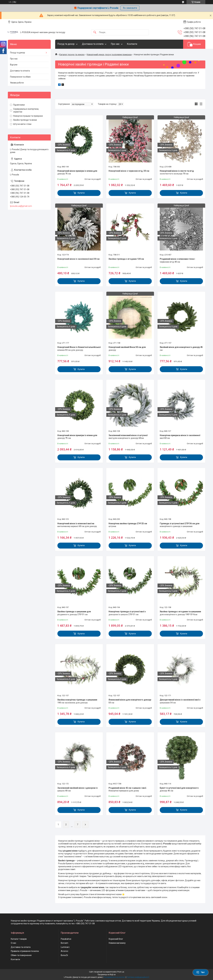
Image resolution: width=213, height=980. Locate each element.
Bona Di (64, 955)
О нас (13, 943)
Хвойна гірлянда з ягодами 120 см (126, 259)
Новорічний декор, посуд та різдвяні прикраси (109, 55)
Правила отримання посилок (25, 951)
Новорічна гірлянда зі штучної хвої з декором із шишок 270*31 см (127, 613)
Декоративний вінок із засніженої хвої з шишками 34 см (180, 701)
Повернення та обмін (20, 77)
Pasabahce (66, 939)
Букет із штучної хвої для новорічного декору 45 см (179, 789)
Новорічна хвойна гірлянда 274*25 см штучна (128, 525)
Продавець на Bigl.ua (107, 975)
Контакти (132, 44)
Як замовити (130, 8)
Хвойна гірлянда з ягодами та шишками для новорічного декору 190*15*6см (180, 613)
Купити (81, 193)
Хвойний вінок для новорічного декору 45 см (181, 349)
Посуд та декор (66, 44)
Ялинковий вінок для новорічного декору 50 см (130, 701)
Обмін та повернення (21, 955)
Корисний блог (116, 939)
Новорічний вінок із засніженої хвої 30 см (78, 259)
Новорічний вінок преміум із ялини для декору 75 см (77, 172)
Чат (201, 972)
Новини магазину (117, 943)
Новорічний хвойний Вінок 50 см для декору (127, 349)
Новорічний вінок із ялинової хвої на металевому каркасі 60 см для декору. (77, 525)
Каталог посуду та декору (72, 55)
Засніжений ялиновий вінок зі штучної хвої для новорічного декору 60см (128, 437)
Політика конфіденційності (138, 977)
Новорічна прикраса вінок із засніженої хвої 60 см (180, 437)
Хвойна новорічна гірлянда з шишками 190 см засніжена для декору (77, 701)
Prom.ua (121, 972)
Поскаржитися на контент (114, 977)
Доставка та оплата (93, 44)
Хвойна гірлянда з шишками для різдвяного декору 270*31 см (74, 613)
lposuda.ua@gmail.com (21, 206)
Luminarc (65, 947)
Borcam (64, 943)
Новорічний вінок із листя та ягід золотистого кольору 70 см (177, 172)
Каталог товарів (19, 939)
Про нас (115, 44)
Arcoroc (64, 951)
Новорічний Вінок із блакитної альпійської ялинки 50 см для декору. (79, 349)
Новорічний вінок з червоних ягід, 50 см (129, 171)
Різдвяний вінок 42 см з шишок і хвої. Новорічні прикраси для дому (128, 789)
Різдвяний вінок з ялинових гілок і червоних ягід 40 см (177, 260)
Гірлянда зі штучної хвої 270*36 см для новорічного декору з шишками (180, 525)
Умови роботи (17, 83)
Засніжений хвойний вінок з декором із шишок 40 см (78, 789)
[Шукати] (95, 32)
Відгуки (14, 65)
